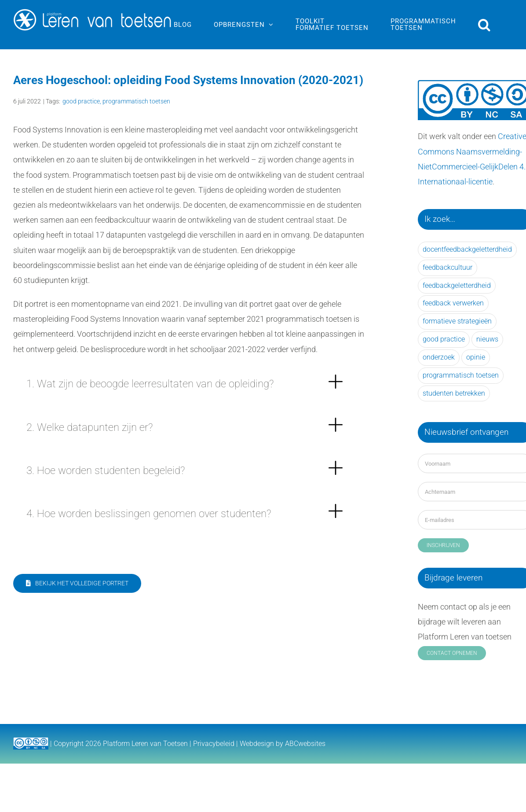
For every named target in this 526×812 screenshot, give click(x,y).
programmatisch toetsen (136, 101)
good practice (81, 101)
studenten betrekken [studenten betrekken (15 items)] (454, 393)
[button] (484, 25)
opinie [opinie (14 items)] (476, 357)
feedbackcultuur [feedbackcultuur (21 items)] (447, 267)
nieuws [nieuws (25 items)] (487, 339)
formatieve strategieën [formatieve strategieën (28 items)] (457, 321)
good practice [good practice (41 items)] (444, 339)
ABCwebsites (305, 744)
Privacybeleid (214, 744)
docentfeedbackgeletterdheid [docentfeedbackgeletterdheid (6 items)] (467, 249)
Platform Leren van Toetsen (145, 744)
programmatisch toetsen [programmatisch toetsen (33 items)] (461, 375)
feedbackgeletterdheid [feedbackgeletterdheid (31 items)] (457, 285)
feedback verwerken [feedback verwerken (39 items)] (453, 303)
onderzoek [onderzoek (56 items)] (439, 357)
